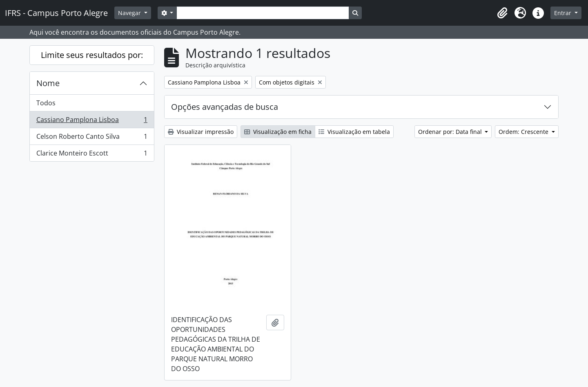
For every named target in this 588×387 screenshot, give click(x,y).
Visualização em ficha (278, 132)
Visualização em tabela (354, 132)
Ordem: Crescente (524, 132)
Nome (48, 83)
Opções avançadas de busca (225, 107)
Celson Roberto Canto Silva (92, 138)
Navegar (130, 13)
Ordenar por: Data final (451, 132)
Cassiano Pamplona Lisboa (92, 121)
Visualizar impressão (201, 132)
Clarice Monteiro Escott (92, 155)
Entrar (563, 13)
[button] (502, 13)
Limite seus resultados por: (92, 55)
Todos (46, 103)
